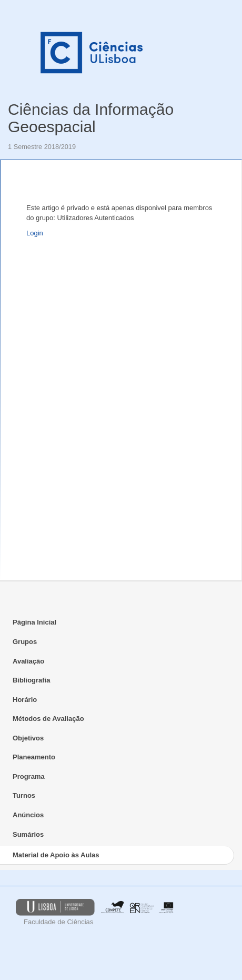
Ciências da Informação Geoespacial (91, 118)
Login (35, 233)
